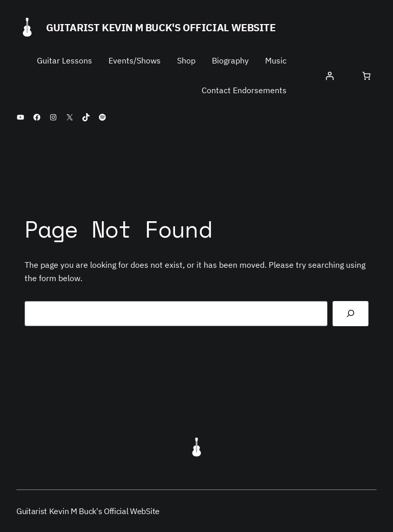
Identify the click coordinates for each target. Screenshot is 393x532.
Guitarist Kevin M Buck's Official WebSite (161, 27)
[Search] (351, 314)
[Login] (330, 76)
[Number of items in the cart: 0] (366, 76)
